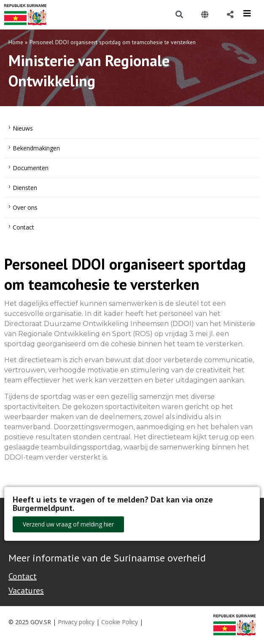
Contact (23, 227)
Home (16, 42)
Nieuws (23, 128)
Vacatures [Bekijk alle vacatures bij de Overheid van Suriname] (26, 591)
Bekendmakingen (36, 148)
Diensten (25, 188)
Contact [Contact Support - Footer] (23, 576)
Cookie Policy (120, 622)
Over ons (25, 207)
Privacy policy (76, 622)
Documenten (31, 168)
